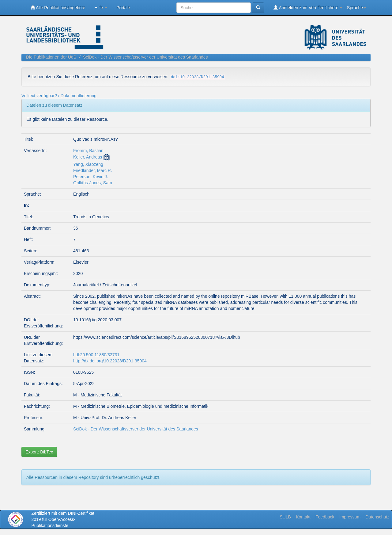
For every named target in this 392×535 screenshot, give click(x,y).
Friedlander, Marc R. (93, 170)
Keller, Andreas (88, 157)
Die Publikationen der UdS (51, 57)
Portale (123, 8)
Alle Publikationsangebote (58, 8)
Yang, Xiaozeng (88, 164)
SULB (285, 517)
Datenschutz (377, 517)
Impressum (350, 517)
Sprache (356, 8)
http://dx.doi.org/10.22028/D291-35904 (110, 361)
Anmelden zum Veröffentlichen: (308, 8)
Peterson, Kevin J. (91, 177)
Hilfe (101, 8)
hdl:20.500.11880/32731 (96, 355)
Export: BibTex (39, 452)
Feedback (325, 517)
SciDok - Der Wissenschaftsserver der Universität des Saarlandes (145, 57)
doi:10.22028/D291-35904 (198, 77)
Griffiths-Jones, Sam (93, 183)
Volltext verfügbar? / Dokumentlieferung (59, 96)
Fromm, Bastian (88, 151)
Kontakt (303, 517)
